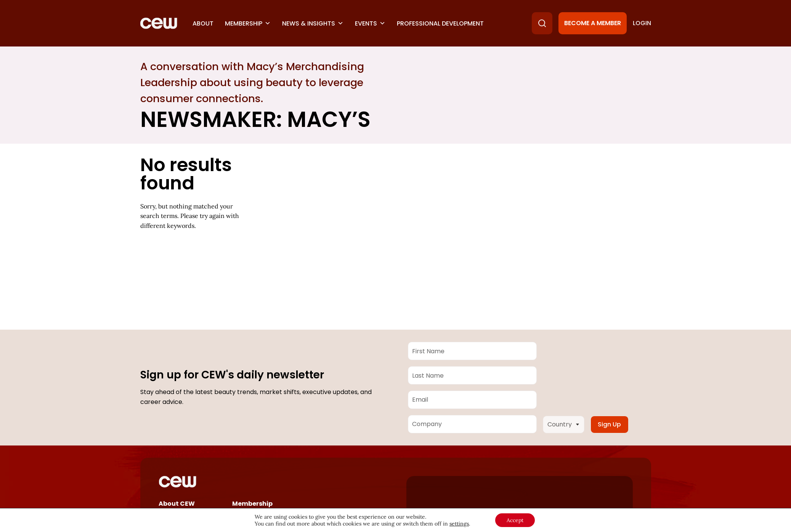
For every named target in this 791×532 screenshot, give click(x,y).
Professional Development (440, 23)
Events (370, 23)
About (203, 23)
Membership (248, 23)
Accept (515, 520)
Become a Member (593, 23)
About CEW (177, 504)
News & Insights (313, 23)
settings (459, 524)
